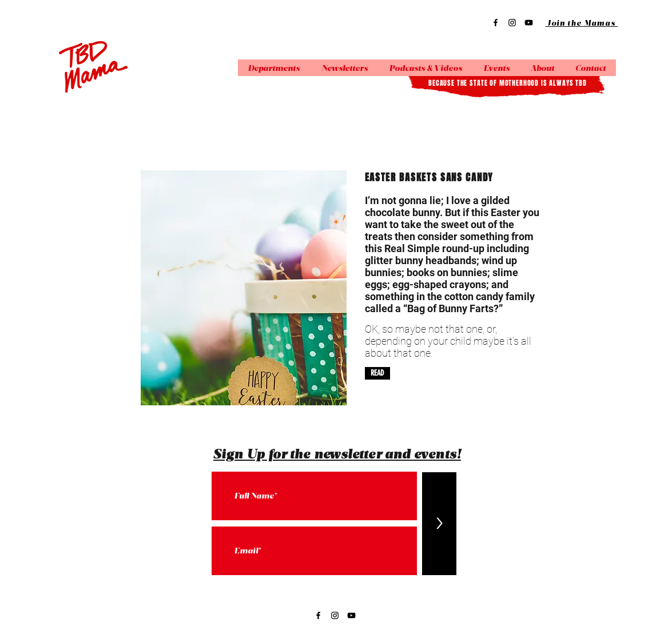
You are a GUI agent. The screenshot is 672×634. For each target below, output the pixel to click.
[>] (439, 524)
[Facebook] (496, 23)
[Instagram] (512, 23)
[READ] (377, 373)
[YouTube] (529, 23)
